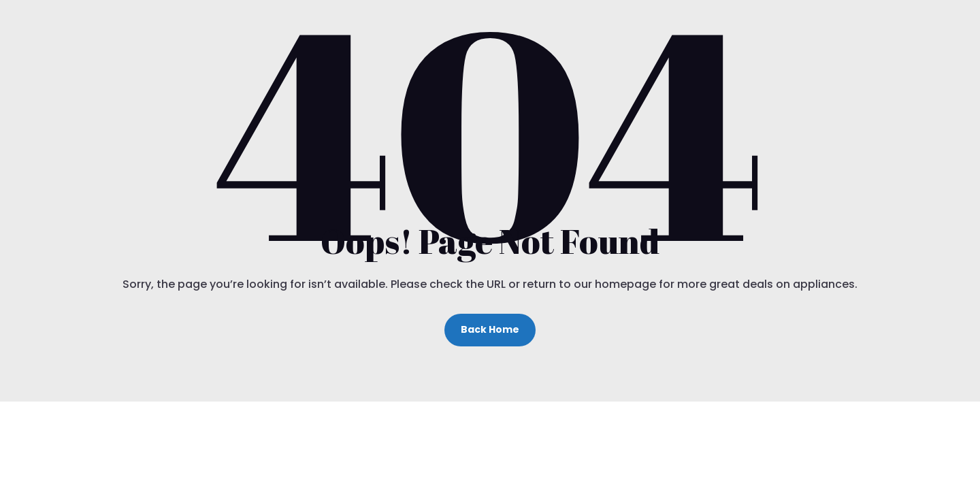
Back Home (490, 329)
